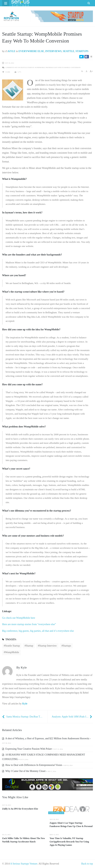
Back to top (87, 864)
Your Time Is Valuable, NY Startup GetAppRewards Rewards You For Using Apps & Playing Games (69, 842)
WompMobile (12, 652)
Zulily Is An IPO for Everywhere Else (20, 809)
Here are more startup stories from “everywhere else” (29, 624)
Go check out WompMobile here (19, 618)
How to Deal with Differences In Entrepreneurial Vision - (37, 765)
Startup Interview (48, 646)
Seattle (69, 51)
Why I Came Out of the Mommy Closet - (29, 771)
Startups (82, 51)
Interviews (53, 51)
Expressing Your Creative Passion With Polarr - (32, 749)
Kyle (10, 51)
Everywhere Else (31, 51)
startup (29, 646)
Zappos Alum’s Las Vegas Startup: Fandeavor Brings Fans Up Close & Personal (71, 825)
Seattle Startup (12, 646)
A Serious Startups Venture (24, 864)
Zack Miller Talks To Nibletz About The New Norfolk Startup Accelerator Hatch (24, 840)
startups (67, 646)
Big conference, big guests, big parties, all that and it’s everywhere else (38, 631)
